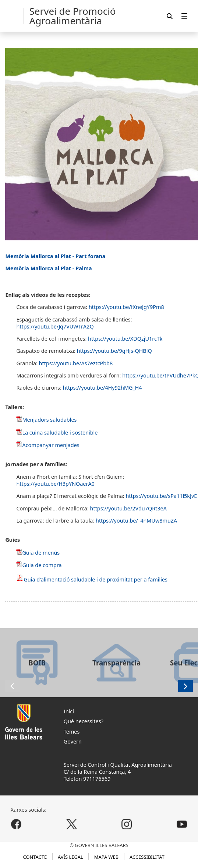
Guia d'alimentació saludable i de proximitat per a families (96, 579)
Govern (73, 742)
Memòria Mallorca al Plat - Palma (48, 268)
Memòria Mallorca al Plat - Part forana (55, 256)
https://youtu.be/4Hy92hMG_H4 (102, 388)
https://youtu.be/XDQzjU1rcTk (125, 339)
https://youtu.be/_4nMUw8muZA (136, 521)
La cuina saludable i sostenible (60, 433)
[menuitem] (184, 16)
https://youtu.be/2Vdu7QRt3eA (128, 508)
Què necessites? (84, 721)
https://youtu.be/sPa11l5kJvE (161, 496)
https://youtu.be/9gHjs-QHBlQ (114, 351)
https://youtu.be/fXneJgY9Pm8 (126, 307)
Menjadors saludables (49, 420)
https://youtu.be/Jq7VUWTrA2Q (55, 326)
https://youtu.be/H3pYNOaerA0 (55, 484)
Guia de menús (41, 553)
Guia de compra (42, 565)
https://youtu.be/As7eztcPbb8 (76, 363)
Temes (72, 732)
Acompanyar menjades (51, 445)
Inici (69, 711)
